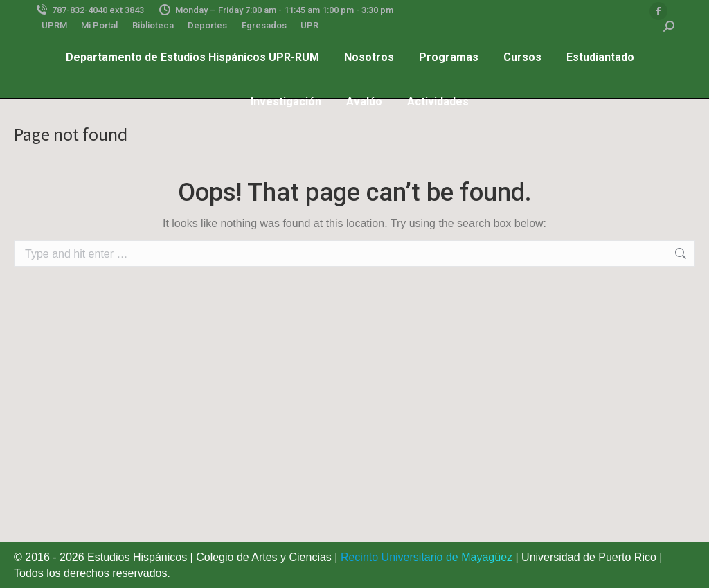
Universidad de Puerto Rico (589, 557)
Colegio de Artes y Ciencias (264, 557)
